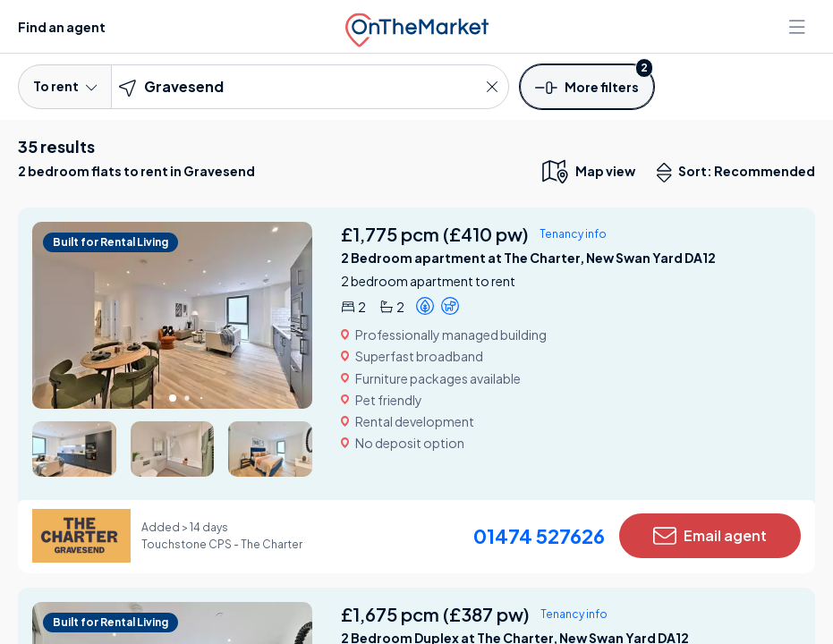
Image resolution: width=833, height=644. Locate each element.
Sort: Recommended (740, 173)
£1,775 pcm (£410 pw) (435, 234)
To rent (65, 86)
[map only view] (587, 171)
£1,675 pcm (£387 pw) (435, 614)
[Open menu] (799, 27)
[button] (587, 86)
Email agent (710, 536)
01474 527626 (539, 536)
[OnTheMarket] (417, 26)
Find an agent (62, 27)
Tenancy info (573, 234)
